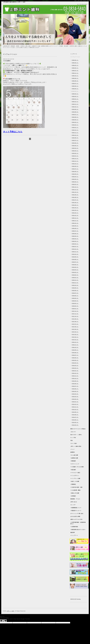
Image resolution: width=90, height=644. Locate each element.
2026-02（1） (75, 68)
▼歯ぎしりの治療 (75, 481)
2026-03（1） (75, 65)
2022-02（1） (75, 182)
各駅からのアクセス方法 (76, 519)
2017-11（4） (75, 314)
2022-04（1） (75, 177)
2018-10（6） (75, 285)
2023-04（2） (75, 148)
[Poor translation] (5, 621)
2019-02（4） (75, 275)
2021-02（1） (75, 213)
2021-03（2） (75, 210)
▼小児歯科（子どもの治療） (77, 467)
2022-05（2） (75, 174)
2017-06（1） (75, 327)
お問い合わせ (74, 502)
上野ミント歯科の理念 (76, 446)
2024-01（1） (75, 127)
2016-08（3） (75, 353)
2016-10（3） (75, 347)
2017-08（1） (75, 321)
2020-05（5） (75, 236)
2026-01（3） (75, 71)
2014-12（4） (75, 404)
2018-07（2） (75, 293)
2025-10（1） (75, 76)
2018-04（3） (75, 301)
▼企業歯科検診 (74, 527)
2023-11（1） (75, 133)
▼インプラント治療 (75, 478)
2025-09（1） (75, 78)
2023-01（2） (75, 156)
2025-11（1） (75, 73)
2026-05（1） (75, 63)
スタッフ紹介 (74, 443)
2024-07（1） (75, 115)
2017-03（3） (75, 334)
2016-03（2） (75, 365)
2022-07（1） (75, 169)
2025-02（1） (75, 96)
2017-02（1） (75, 337)
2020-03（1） (75, 241)
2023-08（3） (75, 138)
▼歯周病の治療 (74, 458)
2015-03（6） (75, 397)
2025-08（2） (75, 81)
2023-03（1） (75, 151)
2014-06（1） (75, 420)
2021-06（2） (75, 202)
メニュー (73, 449)
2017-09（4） (75, 319)
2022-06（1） (75, 171)
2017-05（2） (75, 329)
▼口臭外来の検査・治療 (76, 487)
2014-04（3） (75, 425)
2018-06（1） (75, 296)
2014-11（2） (75, 407)
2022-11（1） (75, 161)
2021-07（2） (75, 200)
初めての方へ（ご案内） (76, 435)
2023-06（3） (75, 143)
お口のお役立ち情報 (75, 516)
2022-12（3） (75, 158)
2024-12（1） (75, 102)
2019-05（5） (75, 267)
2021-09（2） (75, 195)
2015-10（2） (75, 378)
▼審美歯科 (73, 461)
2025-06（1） (75, 86)
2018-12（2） (75, 280)
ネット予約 (73, 438)
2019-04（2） (75, 270)
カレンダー (73, 505)
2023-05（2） (75, 146)
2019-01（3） (75, 278)
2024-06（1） (75, 117)
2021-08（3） (75, 197)
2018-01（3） (75, 309)
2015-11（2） (75, 376)
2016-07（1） (75, 355)
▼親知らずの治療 (75, 493)
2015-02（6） (75, 399)
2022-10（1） (75, 164)
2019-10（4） (75, 254)
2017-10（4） (75, 316)
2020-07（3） (75, 231)
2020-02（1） (75, 244)
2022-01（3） (75, 184)
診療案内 (73, 452)
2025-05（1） (75, 89)
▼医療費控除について (76, 508)
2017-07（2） (75, 324)
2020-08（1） (75, 228)
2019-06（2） (75, 265)
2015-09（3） (75, 381)
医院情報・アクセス (75, 499)
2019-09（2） (75, 257)
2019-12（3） (75, 249)
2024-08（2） (75, 112)
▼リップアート (74, 535)
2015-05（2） (75, 391)
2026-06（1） (75, 60)
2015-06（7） (75, 389)
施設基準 (73, 532)
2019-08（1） (75, 259)
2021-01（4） (75, 215)
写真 (71, 441)
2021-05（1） (75, 205)
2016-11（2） (75, 345)
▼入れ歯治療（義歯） (76, 490)
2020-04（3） (75, 239)
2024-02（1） (75, 125)
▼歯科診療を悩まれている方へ (78, 530)
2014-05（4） (75, 422)
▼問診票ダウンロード (76, 511)
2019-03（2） (75, 272)
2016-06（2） (75, 358)
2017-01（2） (75, 340)
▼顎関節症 (73, 484)
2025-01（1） (75, 99)
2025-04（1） (75, 91)
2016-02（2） (75, 368)
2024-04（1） (75, 122)
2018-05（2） (75, 298)
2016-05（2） (75, 360)
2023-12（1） (75, 130)
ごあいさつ (73, 432)
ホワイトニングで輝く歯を (77, 514)
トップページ (74, 54)
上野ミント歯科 (10, 611)
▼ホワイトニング (75, 464)
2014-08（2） (75, 415)
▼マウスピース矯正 (75, 473)
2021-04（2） (75, 208)
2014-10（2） (75, 409)
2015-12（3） (75, 373)
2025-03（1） (75, 94)
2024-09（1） (75, 109)
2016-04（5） (75, 363)
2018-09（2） (75, 288)
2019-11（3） (75, 252)
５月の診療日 (7, 61)
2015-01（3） (75, 402)
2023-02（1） (75, 153)
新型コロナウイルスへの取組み (78, 429)
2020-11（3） (75, 221)
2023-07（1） (75, 140)
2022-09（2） (75, 166)
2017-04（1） (75, 332)
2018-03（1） (75, 303)
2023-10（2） (75, 135)
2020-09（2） (75, 226)
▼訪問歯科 (73, 496)
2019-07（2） (75, 262)
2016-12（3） (75, 342)
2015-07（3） (75, 386)
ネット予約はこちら (13, 132)
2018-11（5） (75, 283)
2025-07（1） (75, 83)
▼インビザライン (75, 476)
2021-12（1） (75, 187)
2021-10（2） (75, 192)
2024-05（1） (75, 120)
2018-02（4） (75, 306)
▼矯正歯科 (73, 470)
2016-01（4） (75, 371)
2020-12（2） (75, 218)
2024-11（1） (75, 104)
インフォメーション (75, 57)
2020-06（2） (75, 234)
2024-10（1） (75, 107)
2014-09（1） (75, 412)
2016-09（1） (75, 350)
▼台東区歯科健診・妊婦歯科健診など (78, 523)
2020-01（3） (75, 246)
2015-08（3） (75, 384)
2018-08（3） (75, 290)
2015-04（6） (75, 394)
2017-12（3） (75, 311)
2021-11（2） (75, 190)
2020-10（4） (75, 223)
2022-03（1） (75, 179)
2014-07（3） (75, 417)
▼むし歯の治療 (74, 455)
